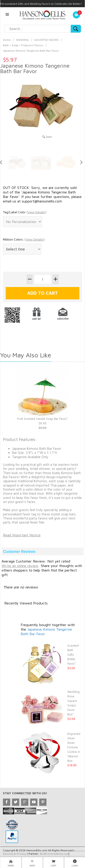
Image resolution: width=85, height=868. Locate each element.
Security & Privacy (15, 854)
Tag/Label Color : (25, 212)
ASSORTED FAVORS (46, 40)
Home (7, 40)
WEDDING (22, 40)
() (36, 212)
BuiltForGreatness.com (55, 854)
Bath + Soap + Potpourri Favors (23, 45)
